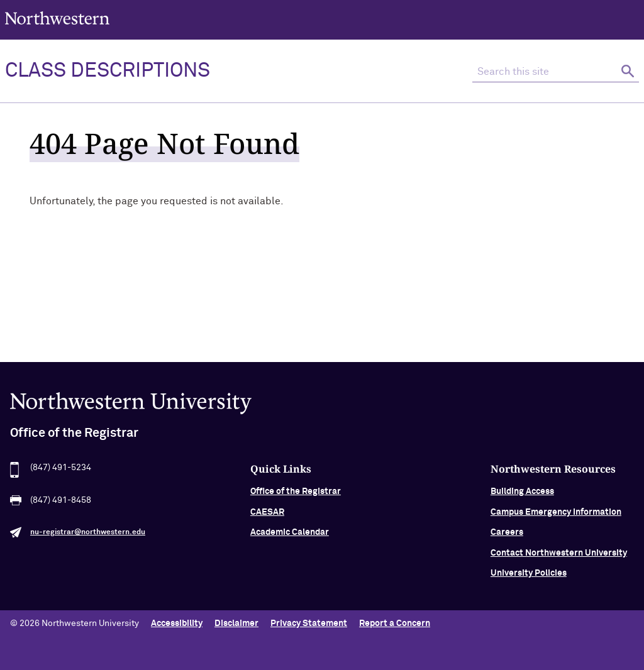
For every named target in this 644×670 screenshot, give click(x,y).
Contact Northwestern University (559, 554)
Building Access (522, 493)
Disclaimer (236, 623)
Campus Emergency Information (556, 514)
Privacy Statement (309, 623)
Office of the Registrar (296, 493)
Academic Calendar (290, 534)
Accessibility (177, 623)
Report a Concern (395, 623)
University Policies (529, 575)
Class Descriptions (108, 71)
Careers (507, 534)
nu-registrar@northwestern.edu (88, 534)
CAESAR (267, 514)
